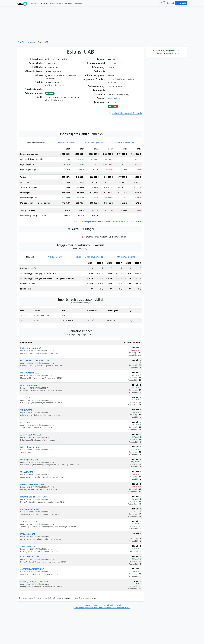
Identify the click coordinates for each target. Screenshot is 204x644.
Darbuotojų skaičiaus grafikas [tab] (89, 290)
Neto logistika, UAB (29, 493)
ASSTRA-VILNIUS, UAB (31, 468)
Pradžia (21, 42)
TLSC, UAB (25, 431)
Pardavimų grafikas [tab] (94, 176)
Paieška (79, 3)
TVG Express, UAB (29, 554)
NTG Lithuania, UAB (30, 480)
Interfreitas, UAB (28, 579)
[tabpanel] (81, 218)
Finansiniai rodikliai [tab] (65, 176)
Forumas (34, 3)
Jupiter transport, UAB (31, 381)
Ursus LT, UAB (27, 505)
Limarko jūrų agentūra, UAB (33, 530)
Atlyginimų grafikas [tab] (126, 290)
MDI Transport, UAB (30, 406)
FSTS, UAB (25, 455)
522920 (49, 97)
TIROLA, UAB (26, 443)
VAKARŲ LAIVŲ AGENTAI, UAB (34, 614)
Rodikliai (69, 3)
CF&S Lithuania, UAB (30, 590)
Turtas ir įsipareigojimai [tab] (125, 176)
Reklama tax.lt (116, 638)
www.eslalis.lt (114, 98)
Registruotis (181, 3)
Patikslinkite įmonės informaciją (125, 113)
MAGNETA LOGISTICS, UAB (33, 517)
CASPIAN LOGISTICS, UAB (32, 602)
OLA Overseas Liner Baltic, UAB (35, 393)
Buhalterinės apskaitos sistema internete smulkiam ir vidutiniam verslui (102, 641)
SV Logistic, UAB (28, 567)
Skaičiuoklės (56, 3)
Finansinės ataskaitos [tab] (35, 176)
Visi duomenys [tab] (55, 290)
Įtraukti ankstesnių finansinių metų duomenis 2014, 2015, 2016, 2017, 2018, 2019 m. (108, 255)
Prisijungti (170, 3)
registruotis (174, 53)
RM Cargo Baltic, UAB (30, 542)
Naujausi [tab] (30, 290)
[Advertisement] (81, 155)
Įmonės (44, 3)
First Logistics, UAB (29, 418)
